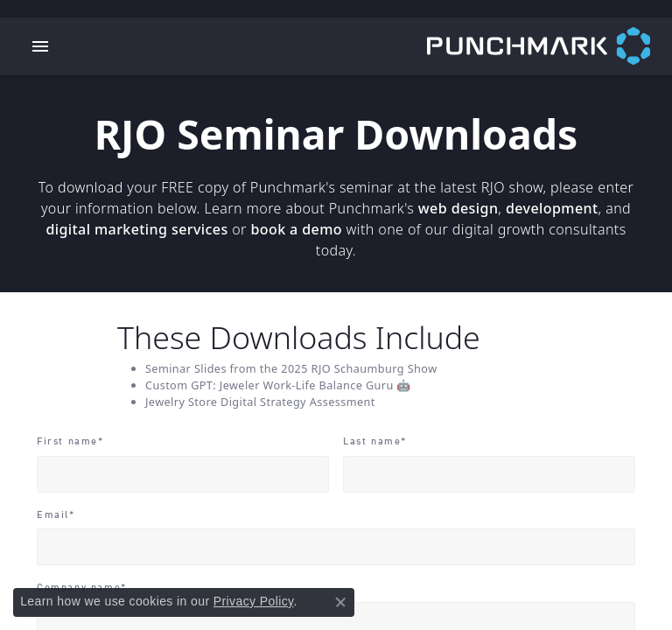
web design (458, 208)
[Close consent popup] (340, 602)
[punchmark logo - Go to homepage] (549, 46)
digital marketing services (136, 229)
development (552, 208)
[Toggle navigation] (40, 46)
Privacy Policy (254, 601)
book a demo (296, 229)
